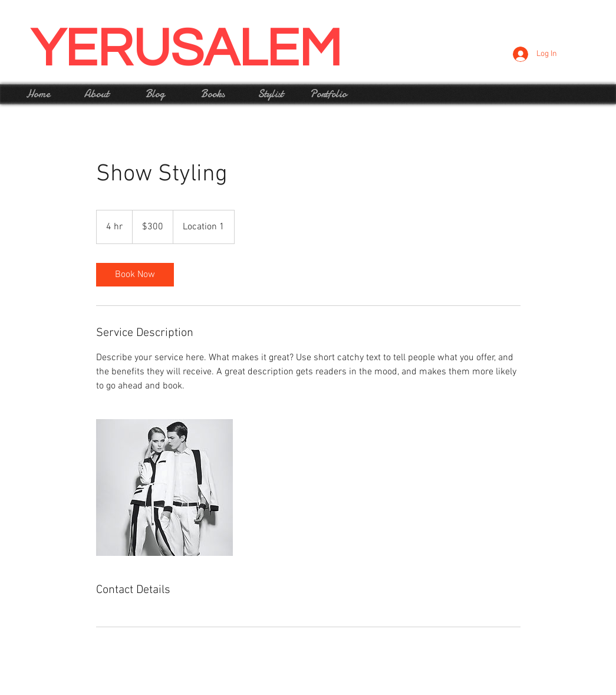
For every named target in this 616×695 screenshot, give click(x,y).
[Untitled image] (164, 488)
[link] (135, 275)
